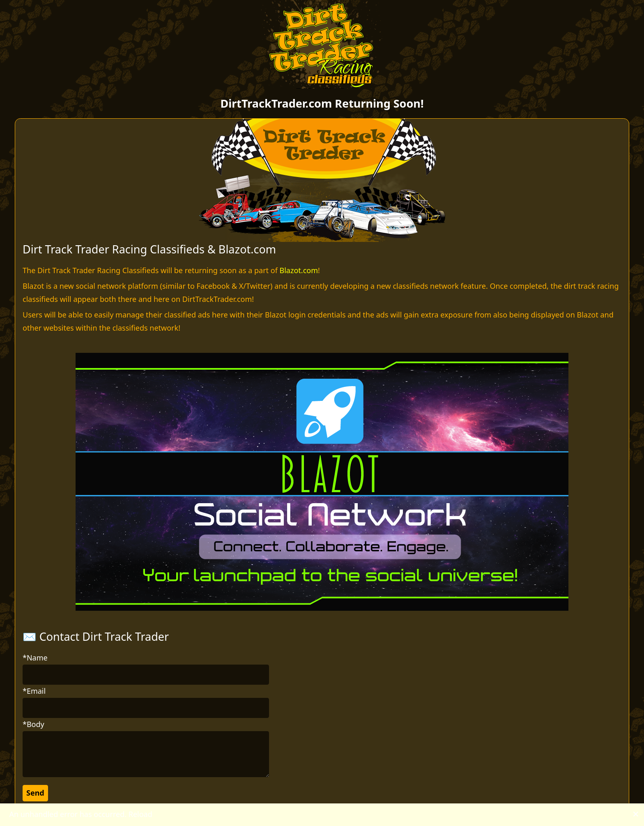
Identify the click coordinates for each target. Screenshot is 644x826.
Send (35, 793)
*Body (33, 724)
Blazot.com (299, 270)
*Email (34, 691)
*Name (35, 658)
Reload (140, 814)
